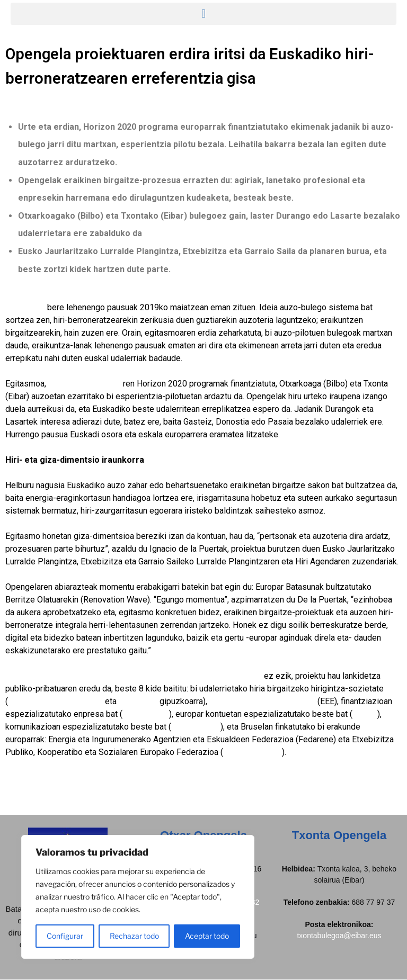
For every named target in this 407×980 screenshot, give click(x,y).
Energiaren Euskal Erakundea (262, 701)
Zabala (365, 714)
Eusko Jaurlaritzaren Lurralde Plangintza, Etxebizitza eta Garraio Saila (134, 676)
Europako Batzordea (86, 384)
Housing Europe (253, 752)
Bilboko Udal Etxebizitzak (55, 701)
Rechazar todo (134, 936)
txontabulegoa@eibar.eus (339, 936)
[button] (203, 14)
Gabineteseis (196, 727)
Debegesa (138, 701)
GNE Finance (146, 714)
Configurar (65, 936)
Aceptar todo (207, 936)
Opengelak (25, 307)
